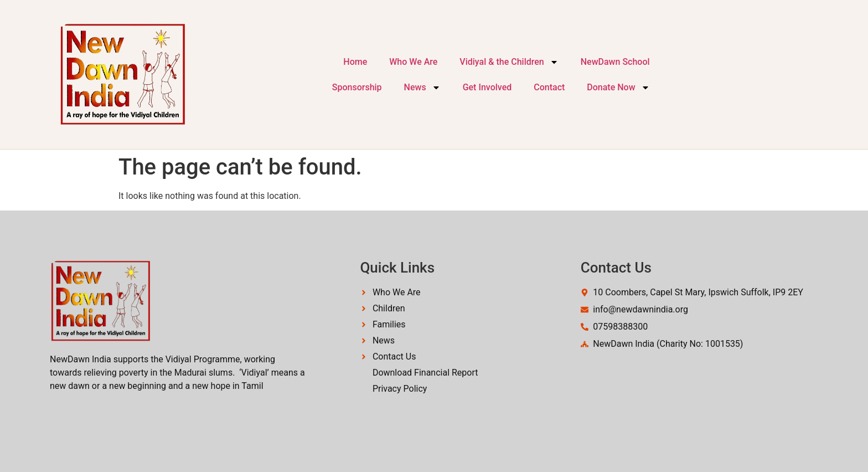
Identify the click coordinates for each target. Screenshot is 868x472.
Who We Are (413, 62)
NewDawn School (615, 62)
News (422, 88)
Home (355, 62)
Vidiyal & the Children (509, 62)
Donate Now (618, 88)
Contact (549, 87)
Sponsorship (357, 87)
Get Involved (487, 87)
